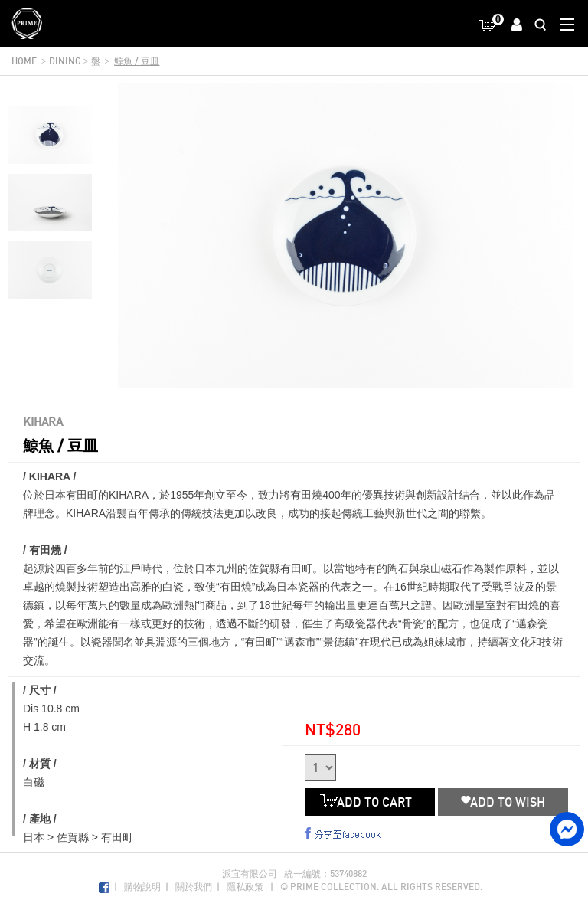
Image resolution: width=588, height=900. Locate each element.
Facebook (104, 888)
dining (65, 61)
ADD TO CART (370, 802)
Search (541, 25)
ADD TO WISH (503, 802)
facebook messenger (567, 829)
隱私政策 (245, 887)
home (24, 61)
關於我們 (194, 887)
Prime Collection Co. (27, 24)
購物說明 (142, 887)
